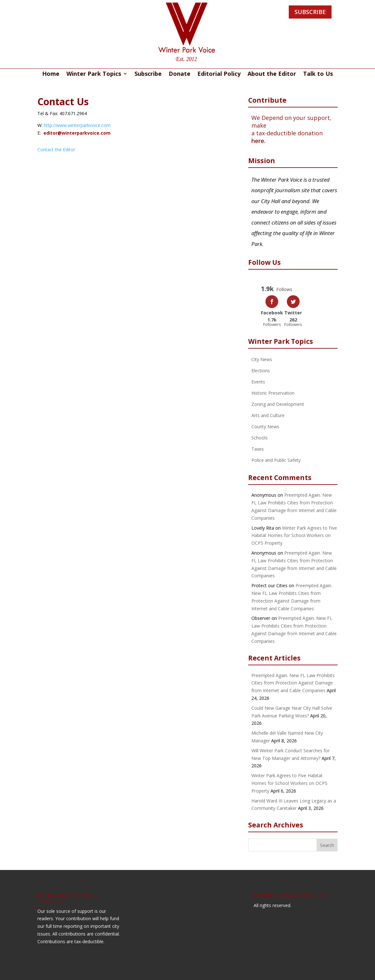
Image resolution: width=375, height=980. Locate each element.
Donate (180, 74)
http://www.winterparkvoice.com (77, 125)
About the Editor (272, 74)
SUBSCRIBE (310, 12)
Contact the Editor (56, 150)
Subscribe (148, 74)
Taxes (258, 449)
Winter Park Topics (94, 74)
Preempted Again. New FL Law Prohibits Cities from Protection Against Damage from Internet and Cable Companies (293, 683)
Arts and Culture (268, 415)
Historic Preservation (273, 393)
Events (258, 382)
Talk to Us (318, 74)
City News (262, 359)
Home (51, 74)
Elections (261, 371)
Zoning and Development (278, 404)
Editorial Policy (219, 74)
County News (265, 427)
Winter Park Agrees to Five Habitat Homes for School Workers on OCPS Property (294, 536)
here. (258, 141)
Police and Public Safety (276, 460)
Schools (260, 438)
